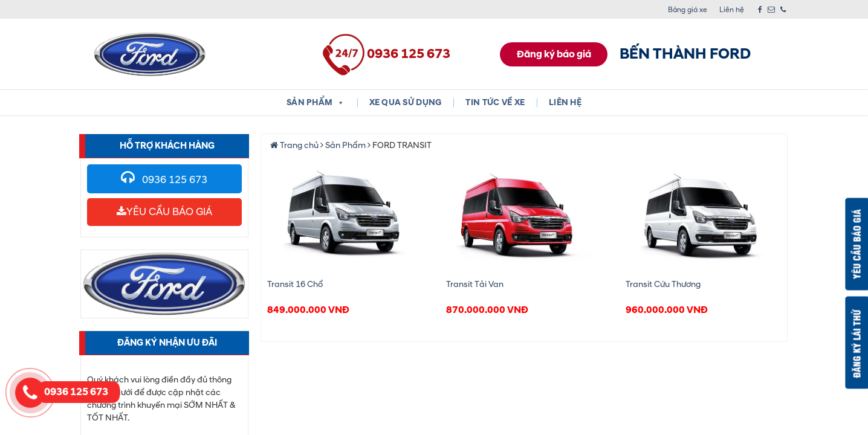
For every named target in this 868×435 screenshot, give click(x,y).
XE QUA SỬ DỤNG (406, 102)
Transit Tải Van (475, 284)
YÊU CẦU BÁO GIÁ (164, 212)
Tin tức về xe (495, 102)
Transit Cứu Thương (663, 284)
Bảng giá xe (688, 10)
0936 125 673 (164, 180)
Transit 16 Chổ (295, 284)
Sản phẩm (316, 102)
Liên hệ (732, 10)
